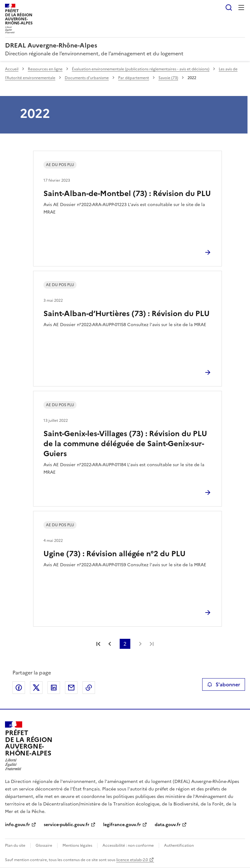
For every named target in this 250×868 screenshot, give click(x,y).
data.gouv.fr (168, 825)
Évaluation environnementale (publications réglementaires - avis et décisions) (141, 69)
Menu (241, 8)
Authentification (179, 845)
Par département (134, 78)
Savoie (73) (168, 78)
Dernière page (152, 644)
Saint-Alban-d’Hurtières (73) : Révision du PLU (127, 314)
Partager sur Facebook (19, 688)
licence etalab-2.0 (132, 860)
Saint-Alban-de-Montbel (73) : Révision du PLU (127, 194)
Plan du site (15, 845)
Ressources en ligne (45, 69)
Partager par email (71, 688)
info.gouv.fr (17, 825)
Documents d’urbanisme (87, 78)
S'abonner (224, 684)
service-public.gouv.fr (67, 825)
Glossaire (44, 845)
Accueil (12, 69)
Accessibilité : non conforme (128, 845)
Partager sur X (36, 688)
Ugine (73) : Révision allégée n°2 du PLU (115, 554)
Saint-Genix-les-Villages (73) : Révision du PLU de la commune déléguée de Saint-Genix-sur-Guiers (125, 444)
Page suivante (140, 644)
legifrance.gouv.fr (122, 825)
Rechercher (229, 8)
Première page (98, 644)
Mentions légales (77, 845)
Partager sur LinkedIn (54, 688)
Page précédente (110, 644)
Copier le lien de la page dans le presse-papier (89, 688)
